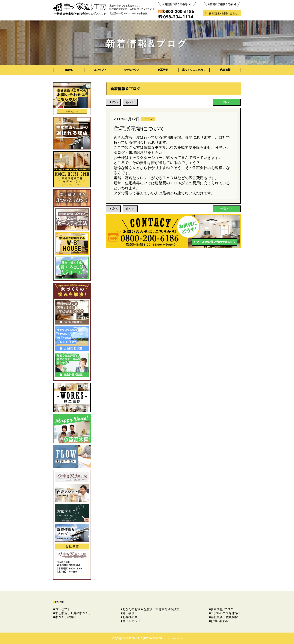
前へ (130, 102)
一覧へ (227, 102)
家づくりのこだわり (194, 70)
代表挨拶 (225, 70)
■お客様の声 (129, 617)
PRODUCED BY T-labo (176, 639)
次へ (113, 102)
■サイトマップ (130, 621)
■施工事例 (127, 613)
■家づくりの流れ (65, 617)
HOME (69, 70)
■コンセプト (62, 609)
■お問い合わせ (219, 621)
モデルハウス (131, 70)
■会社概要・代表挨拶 (223, 617)
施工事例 (163, 70)
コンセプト (100, 70)
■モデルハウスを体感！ (225, 613)
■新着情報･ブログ (221, 609)
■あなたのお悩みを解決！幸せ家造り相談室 (150, 609)
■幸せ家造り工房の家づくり (72, 613)
